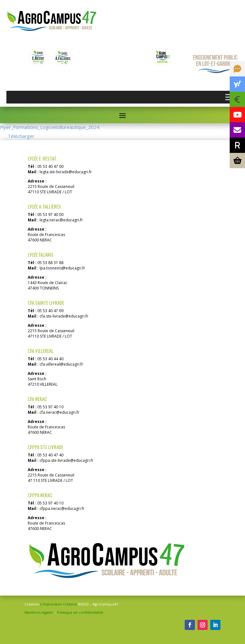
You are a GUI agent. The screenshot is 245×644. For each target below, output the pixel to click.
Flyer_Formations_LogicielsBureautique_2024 (50, 127)
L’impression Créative (59, 604)
